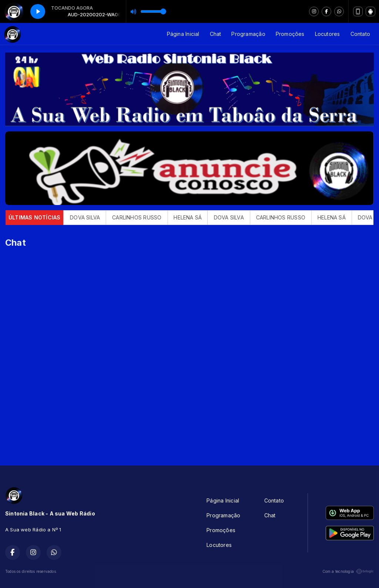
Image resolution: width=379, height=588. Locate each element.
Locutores (328, 34)
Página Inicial (183, 34)
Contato (360, 34)
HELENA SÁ (194, 217)
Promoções (290, 34)
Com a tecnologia (348, 571)
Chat (216, 34)
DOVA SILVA (92, 217)
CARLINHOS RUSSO (143, 217)
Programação (248, 34)
